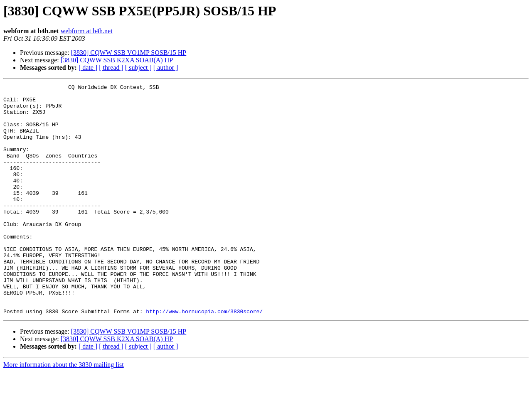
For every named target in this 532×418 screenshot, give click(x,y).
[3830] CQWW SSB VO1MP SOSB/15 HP (129, 53)
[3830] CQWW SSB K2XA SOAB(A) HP (117, 60)
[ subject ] (138, 68)
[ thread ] (111, 68)
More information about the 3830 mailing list (64, 411)
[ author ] (166, 68)
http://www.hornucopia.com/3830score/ (204, 357)
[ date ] (88, 68)
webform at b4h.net (87, 31)
